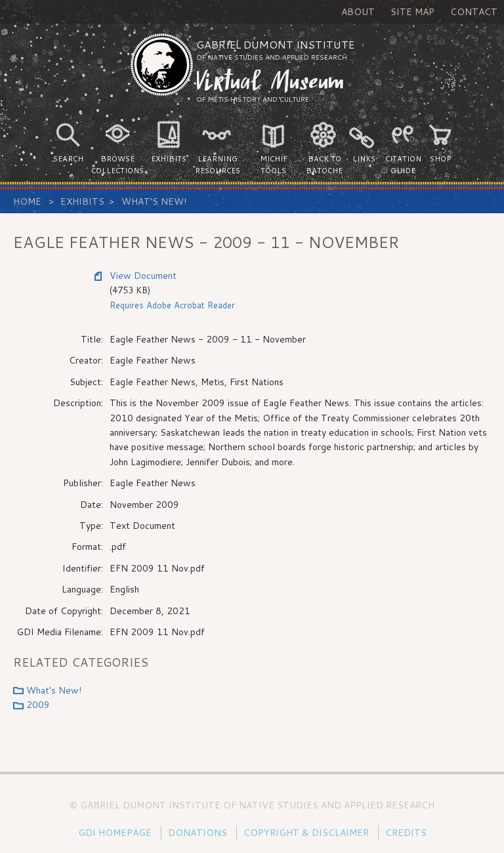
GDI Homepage (115, 833)
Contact (474, 12)
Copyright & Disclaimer (306, 833)
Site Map (412, 12)
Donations (198, 833)
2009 (38, 705)
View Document (143, 276)
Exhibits (82, 201)
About (358, 12)
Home (27, 201)
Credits (406, 833)
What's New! (154, 201)
